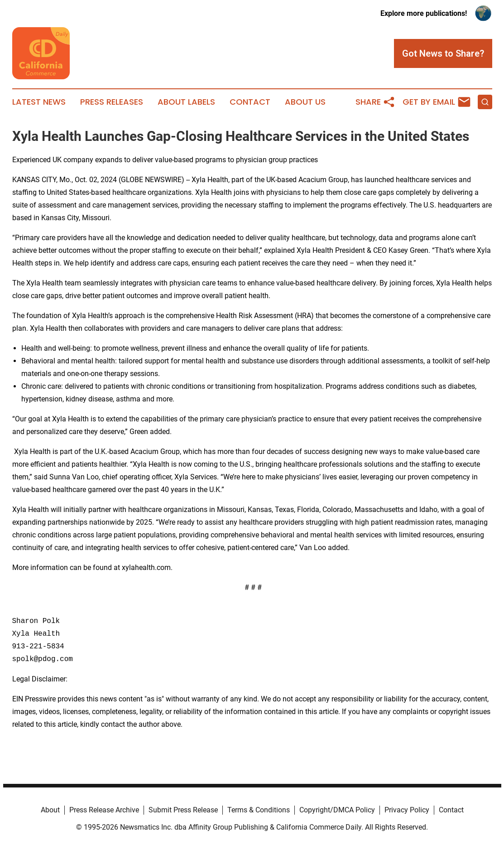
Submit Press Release (183, 810)
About (50, 810)
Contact (250, 102)
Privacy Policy (407, 810)
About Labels (186, 102)
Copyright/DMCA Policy (337, 810)
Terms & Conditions (259, 810)
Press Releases (112, 102)
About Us (305, 102)
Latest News (39, 102)
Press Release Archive (104, 810)
